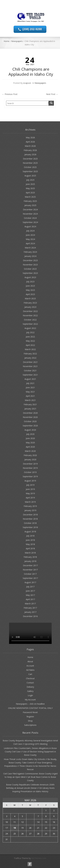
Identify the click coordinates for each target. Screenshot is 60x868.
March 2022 (30, 349)
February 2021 (30, 404)
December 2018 (30, 515)
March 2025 (30, 197)
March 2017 (30, 604)
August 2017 (30, 582)
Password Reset (30, 712)
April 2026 (30, 142)
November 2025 (30, 163)
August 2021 (30, 379)
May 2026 (30, 137)
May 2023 (30, 290)
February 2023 (30, 303)
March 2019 (30, 502)
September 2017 (30, 578)
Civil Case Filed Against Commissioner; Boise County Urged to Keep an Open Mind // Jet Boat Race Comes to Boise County (30, 777)
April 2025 (30, 193)
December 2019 (30, 464)
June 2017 (30, 591)
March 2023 (30, 298)
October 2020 (30, 421)
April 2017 (30, 599)
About (30, 661)
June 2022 (30, 337)
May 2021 (30, 392)
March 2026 (30, 146)
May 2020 (30, 443)
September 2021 (30, 375)
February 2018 (30, 557)
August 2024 (30, 226)
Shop (30, 721)
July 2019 (30, 485)
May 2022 (30, 341)
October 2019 (30, 472)
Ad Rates (30, 670)
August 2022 (30, 328)
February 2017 (30, 608)
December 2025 (30, 159)
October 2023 (30, 269)
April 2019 (30, 498)
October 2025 (30, 167)
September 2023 (30, 273)
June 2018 (30, 540)
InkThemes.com (39, 858)
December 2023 (30, 260)
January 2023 (30, 307)
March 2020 (30, 451)
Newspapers (17, 41)
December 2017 (30, 565)
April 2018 (30, 548)
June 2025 (30, 184)
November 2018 (30, 519)
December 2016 (30, 616)
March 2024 (30, 248)
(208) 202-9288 (32, 29)
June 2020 (30, 438)
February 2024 (30, 252)
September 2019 (30, 476)
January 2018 (30, 561)
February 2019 (30, 506)
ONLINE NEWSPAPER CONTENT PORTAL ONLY (30, 708)
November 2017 (30, 570)
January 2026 (30, 154)
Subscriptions (30, 725)
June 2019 (30, 489)
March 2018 (30, 553)
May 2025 (30, 188)
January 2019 (30, 510)
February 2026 (30, 150)
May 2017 (30, 595)
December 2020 (30, 413)
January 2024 (30, 256)
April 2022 (30, 345)
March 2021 (30, 400)
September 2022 (30, 324)
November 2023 (30, 265)
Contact (30, 683)
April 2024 (30, 243)
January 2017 (30, 612)
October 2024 (30, 218)
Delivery (30, 687)
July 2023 (30, 282)
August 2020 (30, 430)
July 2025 (30, 180)
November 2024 (30, 214)
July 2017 (30, 587)
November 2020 (30, 417)
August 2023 (30, 277)
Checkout (30, 678)
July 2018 (30, 536)
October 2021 (30, 371)
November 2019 (30, 468)
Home (7, 41)
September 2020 (30, 426)
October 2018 (30, 523)
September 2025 (30, 171)
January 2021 (30, 409)
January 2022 (30, 358)
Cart (30, 674)
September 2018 (30, 527)
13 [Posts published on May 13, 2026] (30, 822)
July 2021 (30, 383)
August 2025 (30, 176)
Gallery (30, 691)
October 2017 (30, 574)
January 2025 (30, 205)
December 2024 (30, 210)
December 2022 (30, 311)
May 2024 (30, 239)
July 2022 (30, 332)
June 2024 (30, 235)
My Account (30, 700)
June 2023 (30, 286)
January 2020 (30, 459)
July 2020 (30, 434)
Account (30, 666)
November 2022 (30, 315)
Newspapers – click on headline (30, 704)
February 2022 (30, 354)
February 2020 (30, 455)
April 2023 (30, 294)
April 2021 (30, 396)
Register (30, 717)
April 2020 (30, 447)
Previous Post (10, 94)
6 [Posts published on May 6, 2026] (30, 816)
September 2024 (30, 222)
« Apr (29, 844)
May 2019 (30, 493)
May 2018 (30, 544)
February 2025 (30, 201)
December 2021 (30, 362)
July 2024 (30, 231)
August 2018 (30, 532)
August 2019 (30, 481)
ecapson (27, 83)
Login (30, 695)
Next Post (52, 94)
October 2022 (30, 320)
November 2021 (30, 366)
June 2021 (30, 387)
